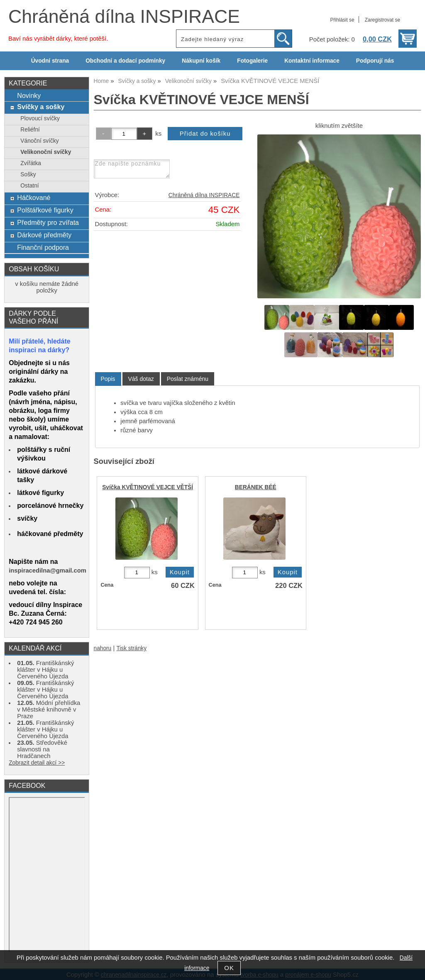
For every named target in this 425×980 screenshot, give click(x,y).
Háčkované (34, 197)
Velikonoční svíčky (46, 152)
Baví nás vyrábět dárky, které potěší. (58, 39)
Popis (108, 379)
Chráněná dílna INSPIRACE (124, 16)
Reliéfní (30, 130)
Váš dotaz (141, 379)
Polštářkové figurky (45, 210)
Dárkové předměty (44, 235)
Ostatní (29, 186)
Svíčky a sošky (41, 107)
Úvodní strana (50, 61)
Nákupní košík (201, 61)
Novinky (29, 95)
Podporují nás (375, 61)
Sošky (28, 174)
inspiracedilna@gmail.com (48, 570)
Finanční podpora (43, 247)
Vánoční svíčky (39, 141)
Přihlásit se (342, 20)
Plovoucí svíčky (40, 118)
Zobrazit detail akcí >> (37, 763)
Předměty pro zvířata (48, 222)
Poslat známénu (188, 379)
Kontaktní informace (312, 61)
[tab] (108, 379)
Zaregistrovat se (382, 20)
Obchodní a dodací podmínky (125, 61)
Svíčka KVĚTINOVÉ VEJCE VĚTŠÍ (148, 487)
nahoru (103, 648)
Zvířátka (31, 163)
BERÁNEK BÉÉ (256, 487)
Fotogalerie (252, 61)
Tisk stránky (131, 648)
